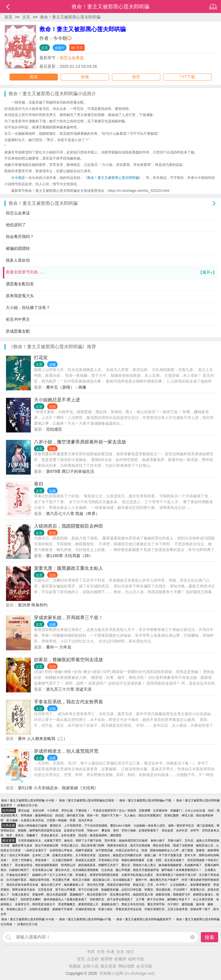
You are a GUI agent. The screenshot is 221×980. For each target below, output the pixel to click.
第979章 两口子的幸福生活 (70, 471)
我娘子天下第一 (111, 815)
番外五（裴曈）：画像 (66, 387)
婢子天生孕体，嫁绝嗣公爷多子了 (169, 899)
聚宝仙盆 (24, 811)
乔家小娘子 (175, 841)
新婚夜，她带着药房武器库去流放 (39, 830)
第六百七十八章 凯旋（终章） (73, 514)
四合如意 (167, 830)
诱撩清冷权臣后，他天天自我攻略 (129, 845)
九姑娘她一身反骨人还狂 (149, 826)
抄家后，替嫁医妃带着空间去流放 (68, 660)
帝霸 (73, 820)
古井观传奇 (160, 811)
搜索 (209, 937)
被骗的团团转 (18, 248)
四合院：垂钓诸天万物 (70, 815)
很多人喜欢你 (18, 260)
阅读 (34, 77)
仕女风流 (107, 870)
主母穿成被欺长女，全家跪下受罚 (40, 841)
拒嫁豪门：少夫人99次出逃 (188, 811)
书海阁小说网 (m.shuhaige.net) (127, 973)
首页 (8, 17)
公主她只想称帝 (62, 860)
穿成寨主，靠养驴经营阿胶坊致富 (97, 875)
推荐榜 (106, 959)
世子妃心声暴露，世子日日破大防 (77, 890)
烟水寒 (200, 904)
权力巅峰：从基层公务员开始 (25, 820)
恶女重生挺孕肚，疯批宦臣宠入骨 (132, 894)
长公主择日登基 (203, 899)
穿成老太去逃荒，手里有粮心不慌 (97, 860)
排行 (130, 952)
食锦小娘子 (158, 841)
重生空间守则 (156, 904)
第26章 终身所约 (33, 605)
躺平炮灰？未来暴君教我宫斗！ (182, 870)
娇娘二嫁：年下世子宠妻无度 (163, 855)
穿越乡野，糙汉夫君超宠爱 (49, 894)
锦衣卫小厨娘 (81, 880)
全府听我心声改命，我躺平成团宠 (71, 850)
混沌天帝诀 (85, 820)
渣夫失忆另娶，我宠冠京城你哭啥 (108, 885)
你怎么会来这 (72, 58)
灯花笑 (41, 358)
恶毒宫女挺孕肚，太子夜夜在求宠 (74, 855)
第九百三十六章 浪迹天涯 (69, 689)
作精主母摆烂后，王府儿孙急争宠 (166, 909)
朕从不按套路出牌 (47, 845)
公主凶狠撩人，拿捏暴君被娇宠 (190, 885)
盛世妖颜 (187, 904)
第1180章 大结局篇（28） (69, 556)
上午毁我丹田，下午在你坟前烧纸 (86, 826)
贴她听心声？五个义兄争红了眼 (52, 875)
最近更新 (108, 966)
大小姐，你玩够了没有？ (28, 308)
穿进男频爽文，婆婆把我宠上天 (78, 904)
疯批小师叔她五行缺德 (33, 826)
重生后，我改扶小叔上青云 (139, 865)
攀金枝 (106, 830)
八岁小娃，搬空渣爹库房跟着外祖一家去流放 (80, 442)
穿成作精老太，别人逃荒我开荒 (66, 751)
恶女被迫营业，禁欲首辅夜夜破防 (37, 865)
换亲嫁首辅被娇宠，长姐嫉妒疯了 (180, 865)
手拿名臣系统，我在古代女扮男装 (68, 702)
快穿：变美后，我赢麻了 (22, 835)
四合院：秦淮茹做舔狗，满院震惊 (100, 835)
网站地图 (126, 966)
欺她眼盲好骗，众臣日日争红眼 (121, 890)
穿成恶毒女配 (18, 331)
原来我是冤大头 (20, 296)
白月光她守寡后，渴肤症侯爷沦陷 (28, 880)
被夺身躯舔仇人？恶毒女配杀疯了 (65, 899)
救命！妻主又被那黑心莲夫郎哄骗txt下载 (145, 800)
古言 (26, 17)
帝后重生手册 (61, 880)
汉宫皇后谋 (45, 890)
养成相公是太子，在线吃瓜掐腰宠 (28, 909)
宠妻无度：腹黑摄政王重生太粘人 (68, 568)
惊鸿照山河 (68, 865)
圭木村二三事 (41, 855)
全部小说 (91, 966)
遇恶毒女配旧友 (20, 284)
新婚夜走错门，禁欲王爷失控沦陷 (123, 904)
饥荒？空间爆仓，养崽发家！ (31, 860)
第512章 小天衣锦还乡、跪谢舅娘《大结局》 (58, 788)
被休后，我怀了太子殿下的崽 (83, 841)
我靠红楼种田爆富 (133, 860)
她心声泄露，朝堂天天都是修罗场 (137, 870)
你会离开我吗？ (20, 237)
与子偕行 (173, 904)
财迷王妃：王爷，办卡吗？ (150, 885)
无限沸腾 (144, 811)
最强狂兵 (56, 826)
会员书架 (144, 966)
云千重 (140, 899)
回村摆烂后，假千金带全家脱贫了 (111, 899)
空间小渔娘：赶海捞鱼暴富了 (140, 830)
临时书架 (136, 959)
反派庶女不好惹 (74, 830)
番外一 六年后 (59, 647)
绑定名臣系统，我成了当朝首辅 (173, 845)
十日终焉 (53, 811)
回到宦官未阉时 (31, 899)
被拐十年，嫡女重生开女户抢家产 (157, 880)
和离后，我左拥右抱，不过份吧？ (166, 890)
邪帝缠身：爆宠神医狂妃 (37, 815)
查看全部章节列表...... (111, 272)
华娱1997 (93, 830)
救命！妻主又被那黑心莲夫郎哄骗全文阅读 (87, 800)
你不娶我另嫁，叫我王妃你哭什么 (117, 850)
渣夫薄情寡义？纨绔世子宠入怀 (176, 875)
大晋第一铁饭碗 (57, 820)
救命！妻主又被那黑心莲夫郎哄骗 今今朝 (28, 800)
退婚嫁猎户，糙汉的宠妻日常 (88, 894)
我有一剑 (93, 815)
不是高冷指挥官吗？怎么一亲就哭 (115, 811)
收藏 (85, 77)
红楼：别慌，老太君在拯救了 (166, 860)
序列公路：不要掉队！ (76, 811)
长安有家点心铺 (42, 870)
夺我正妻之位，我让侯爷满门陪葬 (83, 845)
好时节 (195, 830)
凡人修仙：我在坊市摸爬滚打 (143, 815)
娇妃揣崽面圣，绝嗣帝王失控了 (98, 865)
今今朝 (60, 38)
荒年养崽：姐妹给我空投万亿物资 (126, 841)
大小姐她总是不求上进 (57, 400)
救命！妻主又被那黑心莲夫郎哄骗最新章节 (144, 919)
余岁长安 (182, 830)
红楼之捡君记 (21, 894)
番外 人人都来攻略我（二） (43, 739)
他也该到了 (16, 225)
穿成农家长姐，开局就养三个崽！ (68, 618)
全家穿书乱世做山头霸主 (137, 875)
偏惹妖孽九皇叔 (22, 845)
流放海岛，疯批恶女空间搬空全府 (120, 855)
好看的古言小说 (27, 805)
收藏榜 (120, 959)
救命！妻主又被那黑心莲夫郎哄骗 (70, 17)
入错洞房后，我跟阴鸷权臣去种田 (68, 526)
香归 (39, 484)
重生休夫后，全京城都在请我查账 (77, 870)
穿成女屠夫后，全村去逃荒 (58, 835)
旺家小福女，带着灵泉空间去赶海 (120, 909)
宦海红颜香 (172, 815)
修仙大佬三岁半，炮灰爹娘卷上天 (62, 885)
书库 (91, 952)
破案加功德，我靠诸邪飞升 (173, 894)
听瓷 (144, 850)
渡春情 (200, 850)
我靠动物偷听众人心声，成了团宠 (172, 850)
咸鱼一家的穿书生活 (181, 826)
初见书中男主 (18, 319)
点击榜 (93, 959)
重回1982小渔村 (120, 826)
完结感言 (54, 429)
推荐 (136, 77)
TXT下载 (187, 77)
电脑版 (75, 966)
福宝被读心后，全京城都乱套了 (113, 880)
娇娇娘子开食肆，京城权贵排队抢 (74, 909)
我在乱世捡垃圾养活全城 (22, 885)
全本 (120, 952)
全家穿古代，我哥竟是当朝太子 (35, 904)
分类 (101, 952)
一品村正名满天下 (35, 850)
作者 (110, 952)
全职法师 (38, 811)
